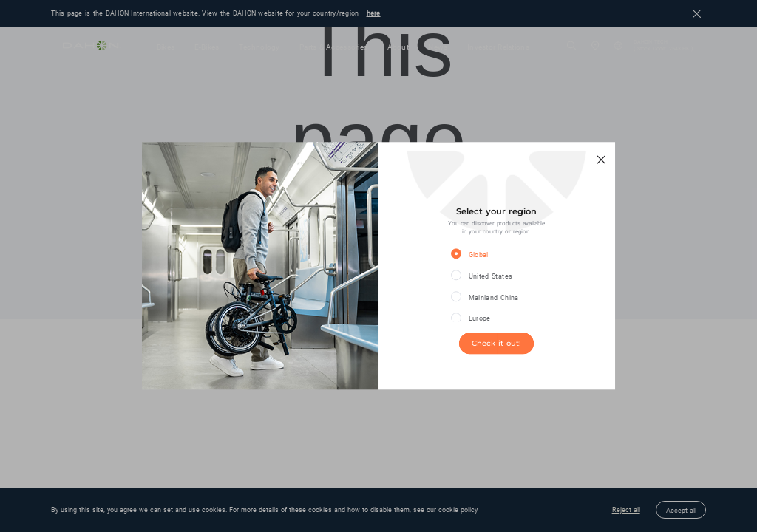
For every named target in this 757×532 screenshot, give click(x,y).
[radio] (486, 254)
